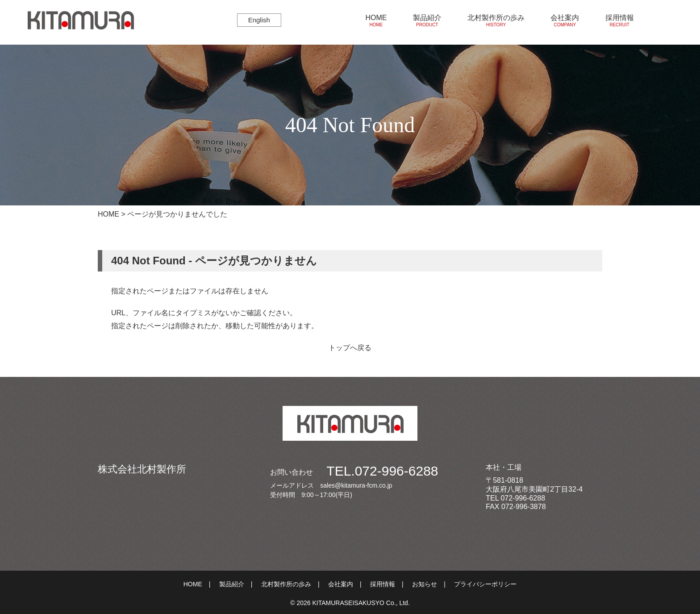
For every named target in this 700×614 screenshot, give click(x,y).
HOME (376, 21)
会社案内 (565, 21)
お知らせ (425, 584)
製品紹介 (427, 21)
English (259, 20)
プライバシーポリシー (485, 584)
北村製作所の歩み (496, 21)
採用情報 (620, 21)
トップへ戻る (350, 348)
